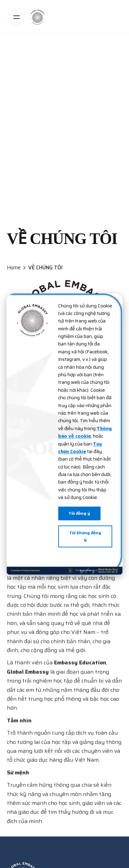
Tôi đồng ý (79, 513)
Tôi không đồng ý (85, 536)
